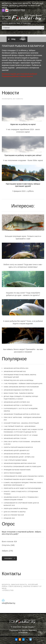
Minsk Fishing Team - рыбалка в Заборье (19, 393)
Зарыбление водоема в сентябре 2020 (18, 390)
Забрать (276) (7, 551)
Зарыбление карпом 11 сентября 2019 (18, 405)
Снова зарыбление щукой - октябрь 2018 (19, 457)
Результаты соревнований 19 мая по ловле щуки (22, 467)
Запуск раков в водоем (13, 473)
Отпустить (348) (8, 545)
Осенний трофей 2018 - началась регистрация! (21, 423)
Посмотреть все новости (12, 99)
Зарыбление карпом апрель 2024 (16, 368)
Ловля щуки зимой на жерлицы (16, 509)
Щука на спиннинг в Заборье (15, 512)
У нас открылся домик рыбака (15, 460)
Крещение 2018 (9, 518)
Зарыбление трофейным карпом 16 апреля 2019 (22, 414)
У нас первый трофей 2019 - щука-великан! (20, 426)
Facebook (24, 632)
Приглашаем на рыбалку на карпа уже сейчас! (23, 155)
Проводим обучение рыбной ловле (17, 470)
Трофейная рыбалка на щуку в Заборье (19, 479)
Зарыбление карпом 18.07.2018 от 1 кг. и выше (21, 435)
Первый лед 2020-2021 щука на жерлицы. (19, 380)
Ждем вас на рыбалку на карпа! (23, 124)
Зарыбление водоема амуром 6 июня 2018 (20, 463)
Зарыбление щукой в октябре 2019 (17, 402)
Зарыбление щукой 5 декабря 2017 (17, 450)
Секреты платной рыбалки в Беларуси (18, 447)
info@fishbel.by (9, 603)
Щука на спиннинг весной (14, 515)
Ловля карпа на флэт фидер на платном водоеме (22, 488)
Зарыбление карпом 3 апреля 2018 (17, 454)
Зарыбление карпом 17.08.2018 (15, 438)
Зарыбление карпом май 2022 (15, 371)
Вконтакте (33, 630)
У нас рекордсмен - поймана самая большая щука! (23, 384)
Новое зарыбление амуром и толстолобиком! (21, 387)
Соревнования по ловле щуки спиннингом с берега (24, 476)
